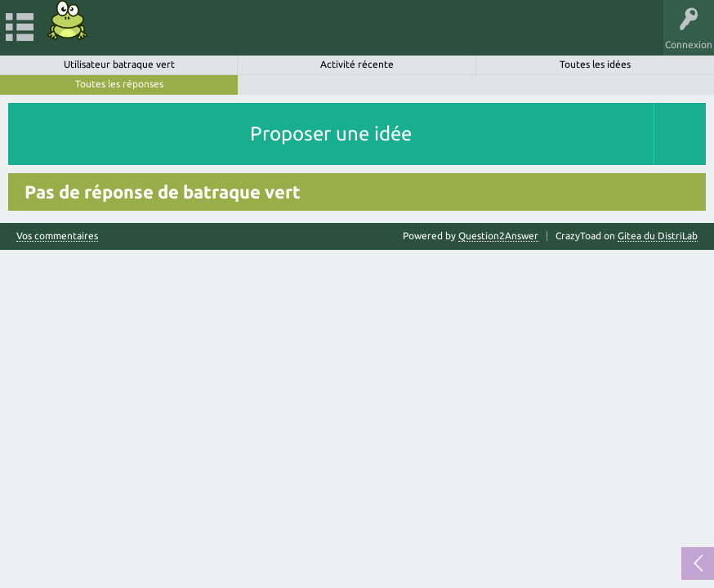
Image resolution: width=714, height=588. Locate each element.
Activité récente (357, 64)
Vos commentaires (57, 236)
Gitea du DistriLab (658, 236)
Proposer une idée (331, 134)
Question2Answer (498, 236)
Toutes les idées (595, 64)
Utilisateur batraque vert (119, 64)
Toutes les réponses (119, 84)
